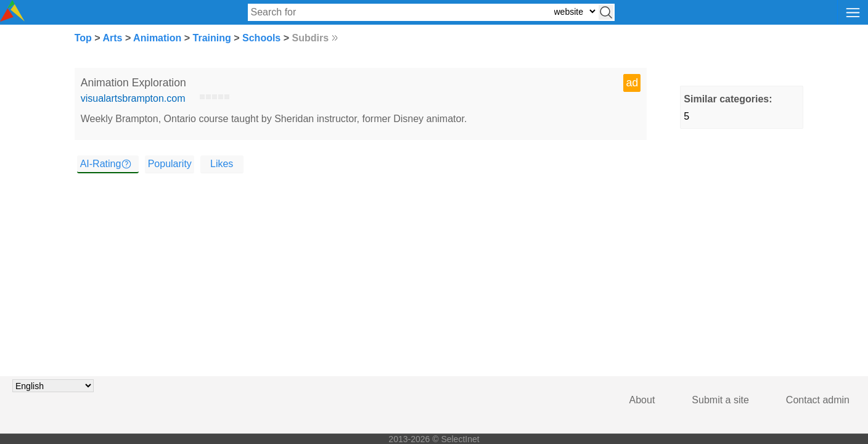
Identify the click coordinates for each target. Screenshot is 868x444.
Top (83, 38)
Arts (112, 38)
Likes (222, 164)
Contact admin (818, 400)
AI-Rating (101, 164)
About (642, 400)
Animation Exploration (133, 83)
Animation (157, 38)
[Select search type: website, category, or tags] (575, 11)
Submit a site (720, 400)
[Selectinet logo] (12, 18)
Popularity (170, 164)
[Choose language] (53, 386)
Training (212, 38)
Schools (261, 38)
